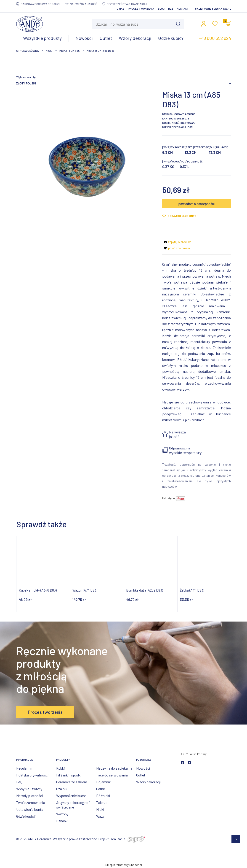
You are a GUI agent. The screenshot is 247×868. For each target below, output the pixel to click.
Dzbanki (62, 821)
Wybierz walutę (26, 77)
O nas (121, 8)
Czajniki (62, 789)
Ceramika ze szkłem (72, 782)
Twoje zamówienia (31, 802)
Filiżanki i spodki (69, 775)
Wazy (100, 816)
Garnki (101, 789)
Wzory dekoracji (149, 782)
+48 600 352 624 (215, 38)
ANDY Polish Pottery (194, 754)
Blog (161, 8)
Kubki (61, 768)
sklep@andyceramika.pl (213, 8)
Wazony (62, 814)
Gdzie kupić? (26, 816)
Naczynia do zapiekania (114, 768)
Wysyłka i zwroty (29, 789)
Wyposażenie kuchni (72, 796)
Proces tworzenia (141, 8)
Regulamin (24, 768)
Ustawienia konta (30, 809)
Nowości (143, 768)
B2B (171, 8)
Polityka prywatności (32, 775)
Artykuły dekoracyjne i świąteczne (73, 805)
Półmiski (103, 796)
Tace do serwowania (112, 775)
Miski (100, 809)
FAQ (19, 782)
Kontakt (183, 8)
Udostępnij (169, 498)
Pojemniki (104, 782)
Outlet (141, 775)
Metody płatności (30, 796)
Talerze (102, 802)
